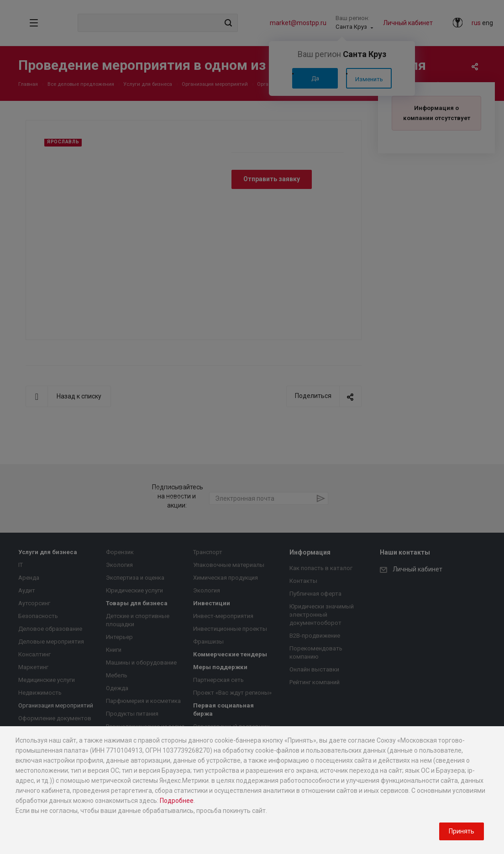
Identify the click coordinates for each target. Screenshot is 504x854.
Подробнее (177, 801)
